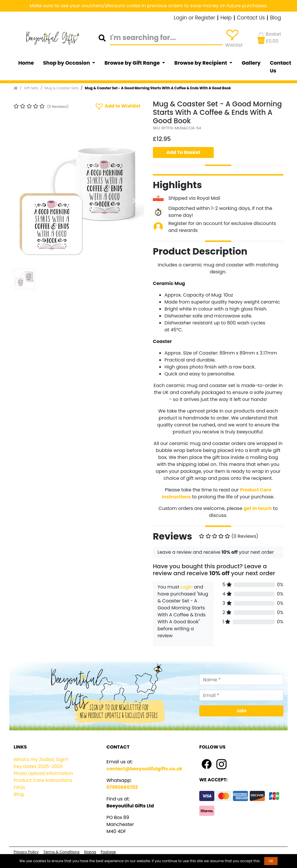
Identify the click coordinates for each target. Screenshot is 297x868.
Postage (108, 852)
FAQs (19, 787)
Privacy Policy (26, 852)
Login (186, 587)
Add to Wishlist (117, 106)
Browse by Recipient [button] (201, 63)
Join (241, 711)
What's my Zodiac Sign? (41, 759)
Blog (276, 18)
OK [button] (271, 861)
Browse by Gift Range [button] (133, 63)
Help (226, 18)
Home (26, 63)
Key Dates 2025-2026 (38, 766)
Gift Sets (31, 88)
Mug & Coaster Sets (61, 88)
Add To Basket (183, 152)
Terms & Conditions (61, 852)
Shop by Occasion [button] (67, 63)
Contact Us (251, 18)
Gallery (251, 63)
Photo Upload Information (43, 773)
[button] (23, 201)
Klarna (90, 852)
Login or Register (194, 18)
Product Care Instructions (43, 780)
